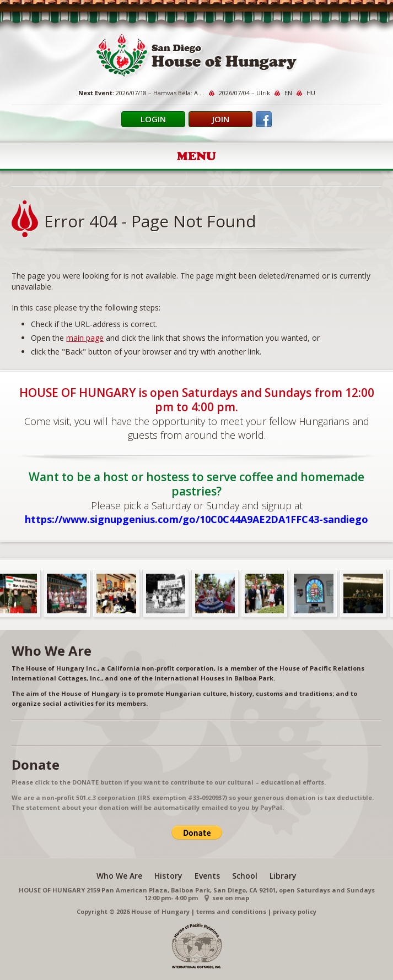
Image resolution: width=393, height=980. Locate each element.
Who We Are (119, 876)
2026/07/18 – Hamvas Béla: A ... (160, 93)
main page (85, 338)
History (168, 876)
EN (288, 93)
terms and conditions (231, 911)
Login (153, 119)
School (245, 876)
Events (207, 876)
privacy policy (295, 911)
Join (221, 119)
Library (283, 876)
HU (311, 93)
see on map (231, 898)
